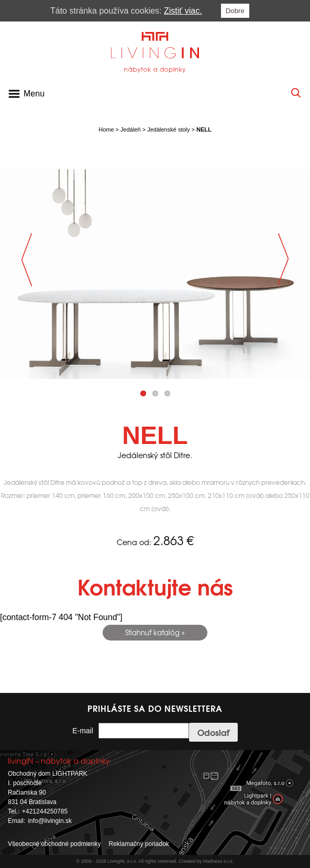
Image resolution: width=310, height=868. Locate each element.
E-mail (83, 731)
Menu (34, 94)
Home (106, 129)
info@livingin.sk (50, 821)
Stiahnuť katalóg (152, 632)
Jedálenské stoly (168, 129)
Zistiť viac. (183, 11)
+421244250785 (45, 811)
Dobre (235, 11)
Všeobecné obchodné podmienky (54, 844)
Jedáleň (131, 129)
